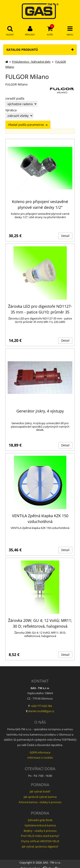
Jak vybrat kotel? (40, 791)
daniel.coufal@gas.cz (41, 711)
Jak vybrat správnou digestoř (40, 846)
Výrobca (11, 110)
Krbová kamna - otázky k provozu (40, 802)
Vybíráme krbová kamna (40, 825)
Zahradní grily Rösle (40, 820)
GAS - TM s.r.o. (52, 863)
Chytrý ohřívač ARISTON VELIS (40, 841)
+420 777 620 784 (41, 706)
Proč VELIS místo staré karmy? (40, 836)
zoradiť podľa (15, 99)
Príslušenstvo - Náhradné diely (31, 62)
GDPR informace (40, 752)
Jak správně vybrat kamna (40, 797)
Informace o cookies (40, 758)
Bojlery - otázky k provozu (40, 831)
